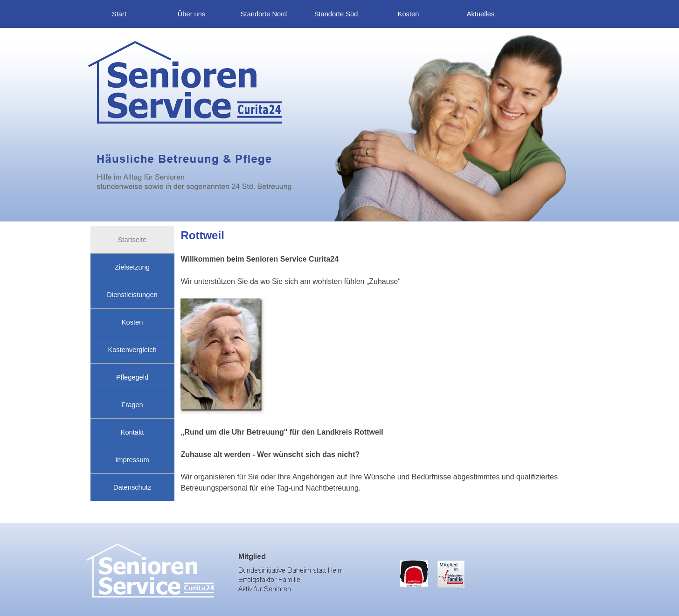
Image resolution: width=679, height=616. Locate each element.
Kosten (409, 14)
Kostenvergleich (132, 350)
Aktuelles (481, 14)
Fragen (132, 405)
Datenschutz (132, 487)
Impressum (132, 460)
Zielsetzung (132, 267)
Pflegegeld (132, 377)
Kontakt (132, 432)
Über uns (191, 14)
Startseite (132, 240)
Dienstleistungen (132, 295)
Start (119, 14)
